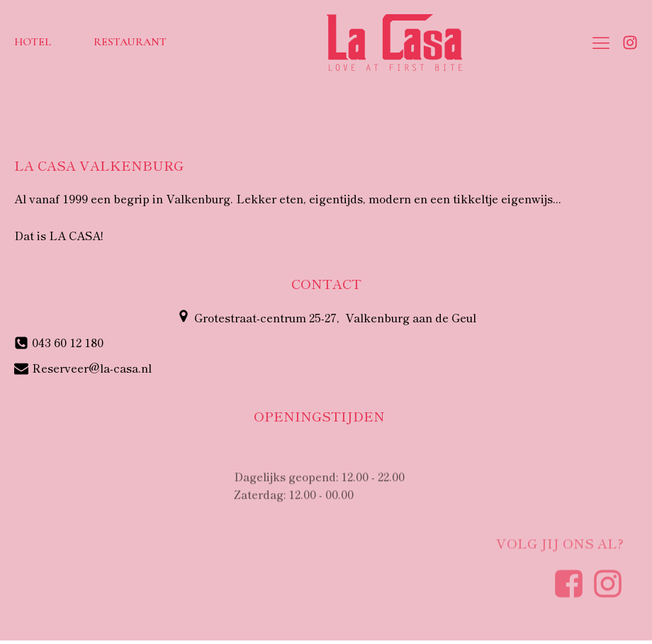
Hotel (33, 42)
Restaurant (130, 42)
